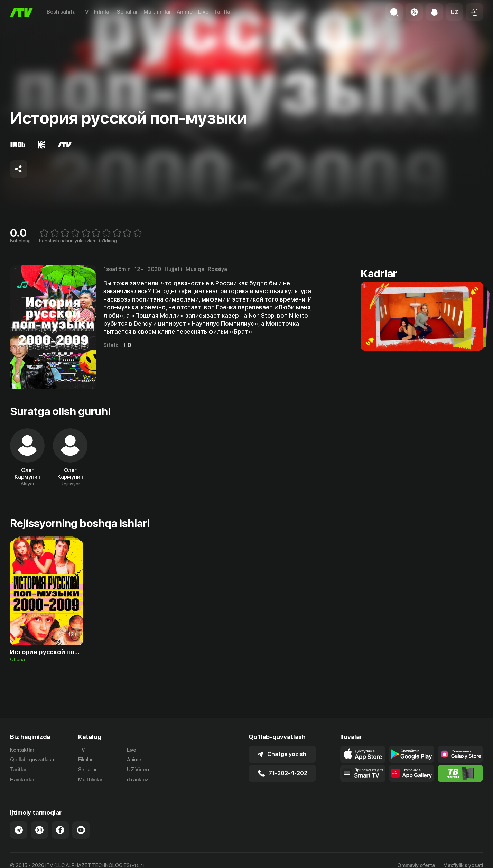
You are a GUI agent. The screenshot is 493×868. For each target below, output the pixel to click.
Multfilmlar (157, 12)
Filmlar (103, 12)
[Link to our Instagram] (39, 830)
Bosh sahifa (61, 12)
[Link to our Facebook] (60, 830)
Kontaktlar (22, 750)
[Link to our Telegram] (19, 830)
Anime (185, 12)
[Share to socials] (19, 169)
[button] (454, 12)
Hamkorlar (22, 780)
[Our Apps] (363, 773)
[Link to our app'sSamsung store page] (460, 754)
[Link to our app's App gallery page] (412, 773)
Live (203, 12)
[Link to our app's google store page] (412, 754)
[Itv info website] (460, 773)
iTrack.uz (138, 780)
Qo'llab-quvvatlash (32, 760)
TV (85, 12)
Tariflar (223, 12)
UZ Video (138, 770)
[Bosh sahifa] (21, 12)
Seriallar (127, 12)
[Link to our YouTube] (81, 830)
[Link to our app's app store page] (363, 754)
